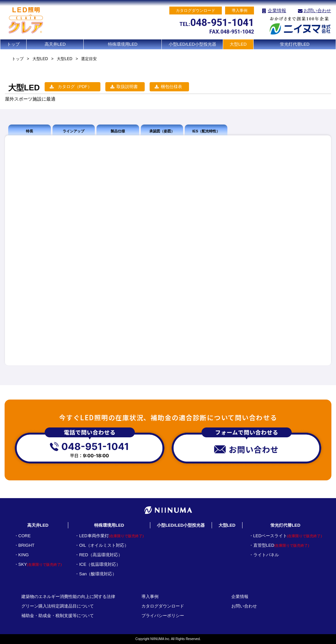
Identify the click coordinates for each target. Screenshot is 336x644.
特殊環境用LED (123, 44)
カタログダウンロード (163, 606)
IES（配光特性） (206, 131)
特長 (30, 131)
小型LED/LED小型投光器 (192, 44)
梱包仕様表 (171, 87)
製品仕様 (118, 131)
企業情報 (277, 11)
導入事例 (150, 597)
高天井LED (55, 44)
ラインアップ (73, 131)
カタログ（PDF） (75, 87)
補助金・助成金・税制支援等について (58, 616)
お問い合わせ (317, 11)
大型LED (238, 44)
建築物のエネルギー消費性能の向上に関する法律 (68, 597)
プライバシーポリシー (163, 616)
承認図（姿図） (162, 131)
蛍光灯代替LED (295, 44)
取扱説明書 (127, 87)
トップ (13, 44)
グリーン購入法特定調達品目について (58, 606)
